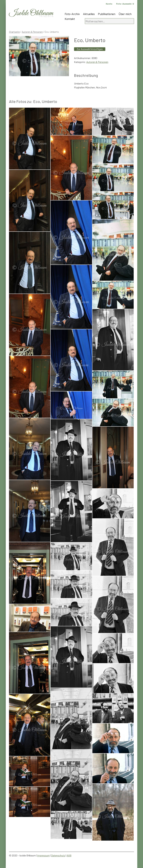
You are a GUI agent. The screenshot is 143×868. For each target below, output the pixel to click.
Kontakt (70, 19)
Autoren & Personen (32, 32)
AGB (69, 855)
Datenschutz (58, 855)
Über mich (125, 14)
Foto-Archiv (72, 14)
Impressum (43, 855)
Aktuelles (89, 14)
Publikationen (107, 14)
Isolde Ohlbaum (31, 13)
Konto (109, 4)
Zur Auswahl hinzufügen (90, 49)
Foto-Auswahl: (125, 4)
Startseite (14, 32)
